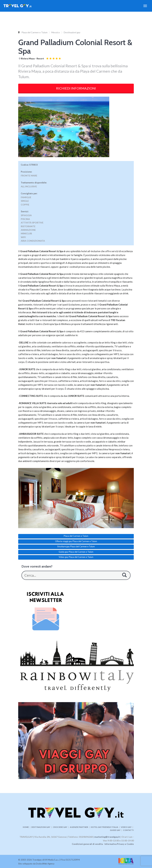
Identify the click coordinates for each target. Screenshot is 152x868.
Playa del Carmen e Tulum (34, 32)
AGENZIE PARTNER (79, 827)
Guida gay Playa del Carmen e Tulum (76, 552)
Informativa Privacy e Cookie (119, 844)
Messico (56, 32)
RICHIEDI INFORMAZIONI (76, 88)
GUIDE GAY (115, 830)
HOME (26, 827)
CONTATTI (128, 830)
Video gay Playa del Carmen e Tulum (76, 557)
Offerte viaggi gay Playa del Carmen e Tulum (76, 541)
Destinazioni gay (72, 32)
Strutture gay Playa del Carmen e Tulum (76, 546)
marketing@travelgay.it (107, 837)
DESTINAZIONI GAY (41, 827)
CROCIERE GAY (60, 827)
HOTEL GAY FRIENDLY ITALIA (104, 827)
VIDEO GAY (126, 827)
